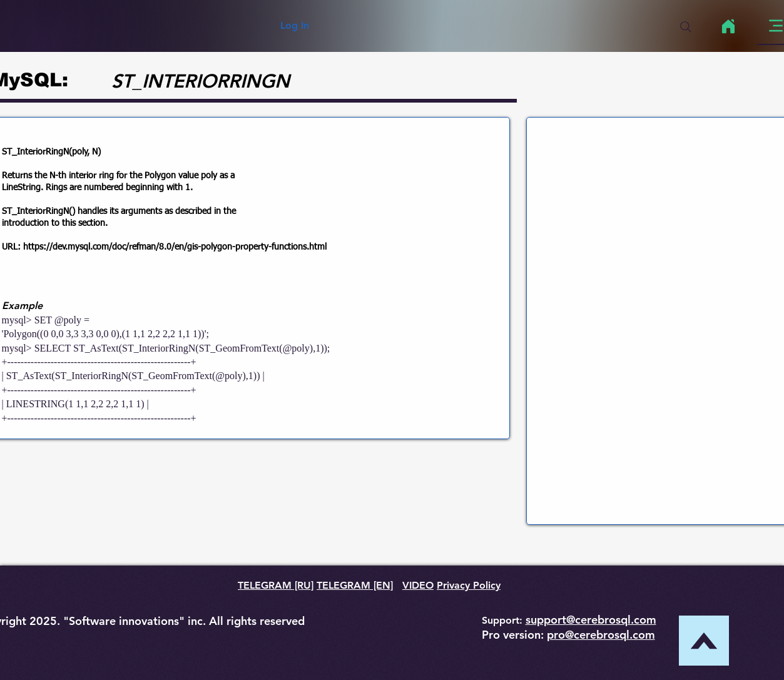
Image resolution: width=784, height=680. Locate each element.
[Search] (686, 27)
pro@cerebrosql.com (601, 635)
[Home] (729, 26)
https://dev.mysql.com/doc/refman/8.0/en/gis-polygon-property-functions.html (175, 247)
